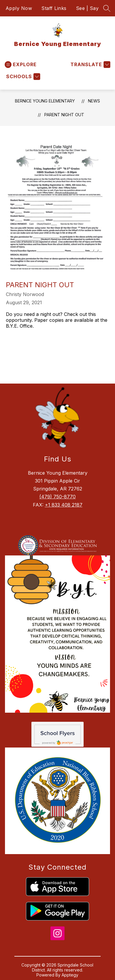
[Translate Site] (90, 65)
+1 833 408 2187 (64, 505)
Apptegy (70, 975)
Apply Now (19, 8)
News (94, 101)
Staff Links (54, 8)
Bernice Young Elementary (45, 101)
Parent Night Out (64, 115)
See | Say (87, 8)
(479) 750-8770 (58, 497)
